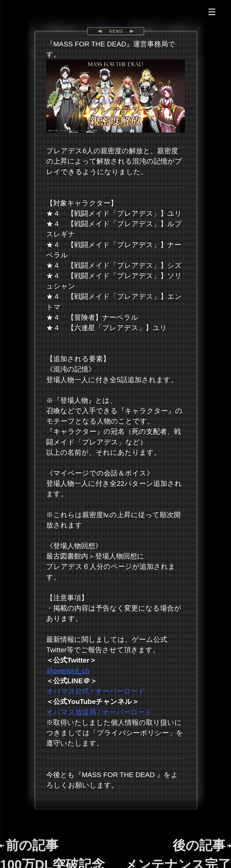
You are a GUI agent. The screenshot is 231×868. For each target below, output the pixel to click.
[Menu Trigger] (212, 12)
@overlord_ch (68, 670)
